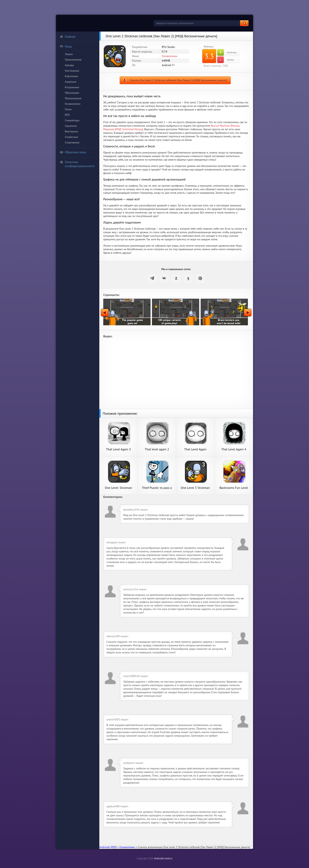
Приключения (73, 60)
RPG (67, 115)
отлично (227, 52)
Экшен (69, 54)
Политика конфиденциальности (77, 164)
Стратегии (71, 126)
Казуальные (72, 87)
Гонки (68, 109)
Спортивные (72, 142)
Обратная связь (73, 152)
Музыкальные (73, 98)
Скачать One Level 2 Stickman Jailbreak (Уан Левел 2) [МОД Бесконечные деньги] (178, 80)
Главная (68, 36)
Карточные (71, 76)
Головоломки (73, 104)
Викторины (71, 131)
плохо (226, 60)
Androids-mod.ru (163, 858)
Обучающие (72, 93)
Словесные (71, 137)
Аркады (69, 65)
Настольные (72, 71)
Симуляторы (72, 120)
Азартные (71, 82)
